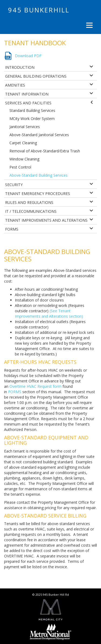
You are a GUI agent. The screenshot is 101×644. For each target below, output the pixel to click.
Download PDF (28, 56)
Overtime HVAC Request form (35, 386)
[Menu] (89, 25)
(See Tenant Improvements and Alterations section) (49, 314)
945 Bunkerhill (39, 10)
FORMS (15, 392)
